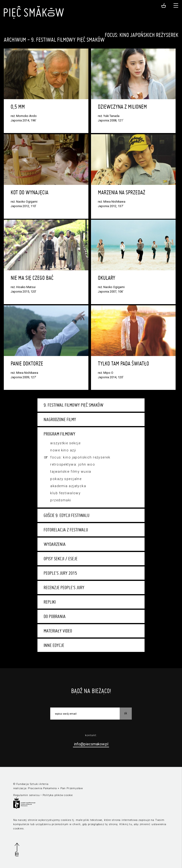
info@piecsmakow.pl (91, 744)
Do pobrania (55, 616)
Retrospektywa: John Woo (73, 464)
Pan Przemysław (72, 788)
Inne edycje (54, 645)
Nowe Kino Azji (63, 450)
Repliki (50, 602)
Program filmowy (59, 434)
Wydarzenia (55, 544)
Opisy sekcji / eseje (61, 559)
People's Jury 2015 (60, 573)
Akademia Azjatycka (68, 486)
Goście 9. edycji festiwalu (66, 515)
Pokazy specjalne (66, 479)
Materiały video (58, 631)
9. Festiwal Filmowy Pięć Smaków (73, 405)
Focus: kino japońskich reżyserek (80, 457)
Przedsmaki (61, 500)
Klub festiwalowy (65, 493)
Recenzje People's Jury (64, 588)
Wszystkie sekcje (65, 443)
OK (126, 713)
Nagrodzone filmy (60, 419)
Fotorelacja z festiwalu (66, 530)
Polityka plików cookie (58, 795)
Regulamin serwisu (26, 795)
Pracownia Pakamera (42, 788)
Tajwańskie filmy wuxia (71, 472)
